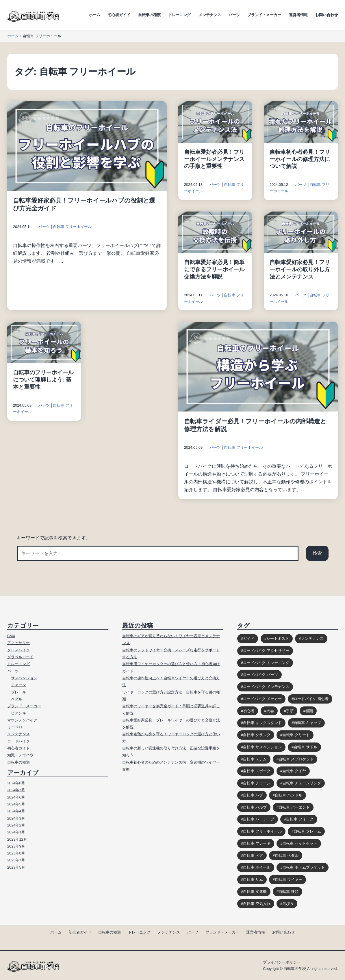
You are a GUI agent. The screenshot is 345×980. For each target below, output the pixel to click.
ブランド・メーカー (264, 15)
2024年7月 (16, 790)
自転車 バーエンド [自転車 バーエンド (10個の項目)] (294, 807)
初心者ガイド (119, 15)
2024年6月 (16, 797)
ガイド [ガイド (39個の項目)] (249, 638)
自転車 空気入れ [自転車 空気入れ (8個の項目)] (257, 904)
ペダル (17, 699)
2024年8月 (16, 783)
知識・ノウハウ (20, 755)
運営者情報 (298, 15)
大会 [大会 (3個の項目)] (270, 711)
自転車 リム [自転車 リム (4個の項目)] (253, 879)
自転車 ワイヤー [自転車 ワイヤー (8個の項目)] (289, 879)
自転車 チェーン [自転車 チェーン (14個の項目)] (257, 783)
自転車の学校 (295, 969)
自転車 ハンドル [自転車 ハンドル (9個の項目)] (289, 795)
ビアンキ (18, 713)
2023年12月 (17, 839)
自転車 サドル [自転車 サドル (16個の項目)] (305, 747)
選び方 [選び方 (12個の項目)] (288, 904)
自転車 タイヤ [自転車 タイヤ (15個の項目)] (294, 771)
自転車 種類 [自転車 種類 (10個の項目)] (289, 892)
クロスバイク (18, 650)
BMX (11, 636)
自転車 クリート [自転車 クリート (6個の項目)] (296, 735)
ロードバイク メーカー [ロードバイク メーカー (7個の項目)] (262, 699)
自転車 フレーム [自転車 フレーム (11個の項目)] (307, 831)
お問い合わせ (327, 15)
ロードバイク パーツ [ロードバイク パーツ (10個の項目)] (260, 675)
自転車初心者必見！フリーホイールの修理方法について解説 (300, 159)
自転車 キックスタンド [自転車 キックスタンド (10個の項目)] (262, 723)
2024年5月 (16, 804)
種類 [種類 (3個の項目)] (309, 711)
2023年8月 (16, 853)
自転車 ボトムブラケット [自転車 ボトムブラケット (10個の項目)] (304, 867)
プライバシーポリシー (282, 962)
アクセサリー (18, 643)
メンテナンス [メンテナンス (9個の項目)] (312, 638)
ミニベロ (15, 727)
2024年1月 (16, 832)
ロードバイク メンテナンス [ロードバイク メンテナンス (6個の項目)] (266, 687)
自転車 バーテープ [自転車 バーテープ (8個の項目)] (259, 819)
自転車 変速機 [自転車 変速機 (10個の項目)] (255, 892)
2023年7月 (16, 860)
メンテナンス (210, 15)
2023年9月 (16, 846)
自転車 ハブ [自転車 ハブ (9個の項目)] (253, 795)
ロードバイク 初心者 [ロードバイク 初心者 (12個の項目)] (311, 699)
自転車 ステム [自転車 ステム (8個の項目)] (255, 759)
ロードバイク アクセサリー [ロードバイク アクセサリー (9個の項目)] (266, 651)
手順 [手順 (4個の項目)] (290, 711)
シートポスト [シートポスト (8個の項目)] (278, 638)
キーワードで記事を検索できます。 (53, 538)
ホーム (95, 15)
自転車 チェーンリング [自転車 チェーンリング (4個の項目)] (302, 783)
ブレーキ (18, 692)
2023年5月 (16, 867)
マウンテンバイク (22, 720)
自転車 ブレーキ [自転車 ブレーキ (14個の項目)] (257, 843)
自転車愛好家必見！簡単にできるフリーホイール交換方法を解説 (214, 269)
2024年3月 (16, 818)
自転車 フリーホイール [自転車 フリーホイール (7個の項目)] (262, 831)
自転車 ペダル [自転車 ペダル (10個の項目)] (287, 855)
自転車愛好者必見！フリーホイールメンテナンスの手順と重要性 (214, 159)
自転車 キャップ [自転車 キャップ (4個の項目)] (307, 723)
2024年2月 (16, 825)
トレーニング (179, 15)
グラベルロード (20, 657)
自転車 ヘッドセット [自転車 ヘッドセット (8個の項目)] (300, 843)
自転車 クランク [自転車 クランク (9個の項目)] (257, 735)
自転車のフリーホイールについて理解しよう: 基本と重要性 (43, 380)
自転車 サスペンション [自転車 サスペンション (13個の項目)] (262, 747)
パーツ (234, 15)
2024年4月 (16, 811)
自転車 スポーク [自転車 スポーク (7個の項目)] (257, 771)
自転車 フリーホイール (72, 227)
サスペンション (24, 678)
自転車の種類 (149, 15)
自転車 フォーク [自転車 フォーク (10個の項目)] (300, 819)
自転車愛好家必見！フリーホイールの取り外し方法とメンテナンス (300, 269)
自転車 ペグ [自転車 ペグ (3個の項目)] (253, 855)
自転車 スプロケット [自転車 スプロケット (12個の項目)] (296, 759)
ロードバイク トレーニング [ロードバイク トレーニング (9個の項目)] (266, 663)
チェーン (18, 685)
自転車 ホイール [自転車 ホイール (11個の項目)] (257, 867)
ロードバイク (18, 741)
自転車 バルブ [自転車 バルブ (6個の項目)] (255, 807)
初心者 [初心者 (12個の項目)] (249, 711)
